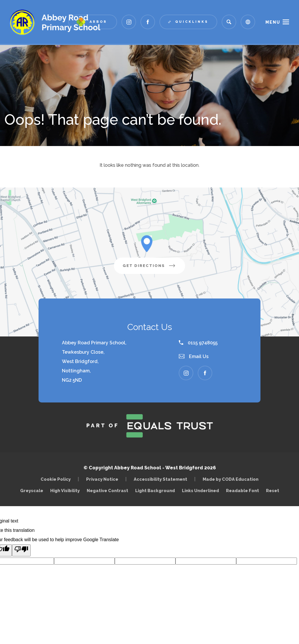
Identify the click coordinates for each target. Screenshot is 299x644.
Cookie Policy (56, 479)
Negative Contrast (107, 491)
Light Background (155, 491)
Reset (273, 491)
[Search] (229, 22)
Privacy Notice (102, 479)
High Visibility (65, 491)
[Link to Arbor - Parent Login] (93, 22)
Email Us (194, 356)
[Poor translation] (21, 550)
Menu (273, 22)
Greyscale (32, 491)
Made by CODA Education (232, 479)
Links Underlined (200, 491)
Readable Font (242, 491)
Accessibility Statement (160, 479)
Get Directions (154, 268)
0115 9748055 (198, 343)
